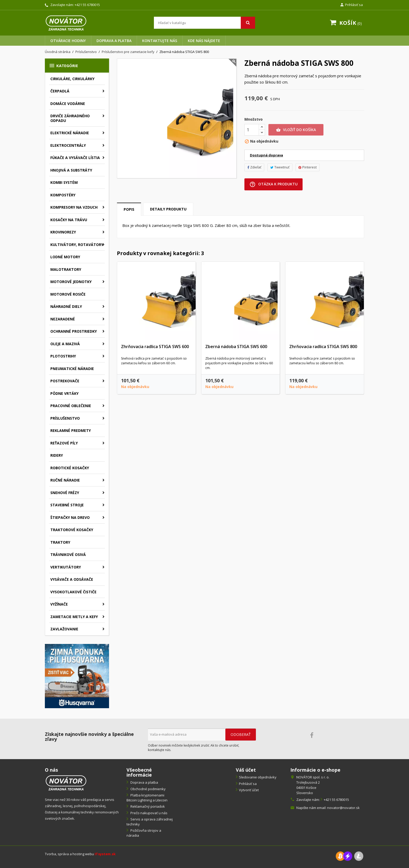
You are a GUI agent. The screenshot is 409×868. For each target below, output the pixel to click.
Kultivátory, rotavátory (77, 245)
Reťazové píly (64, 443)
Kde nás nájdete (204, 41)
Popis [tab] (129, 209)
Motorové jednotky (71, 282)
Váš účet (246, 770)
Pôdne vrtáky (64, 393)
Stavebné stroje (67, 505)
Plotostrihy (63, 356)
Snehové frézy (65, 493)
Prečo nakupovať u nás (149, 813)
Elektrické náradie (70, 133)
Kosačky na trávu (69, 220)
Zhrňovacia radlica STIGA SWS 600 (155, 347)
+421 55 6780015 (87, 5)
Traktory (60, 542)
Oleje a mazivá (65, 344)
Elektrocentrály (68, 145)
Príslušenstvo (65, 418)
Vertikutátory (66, 567)
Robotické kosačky (70, 468)
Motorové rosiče (68, 294)
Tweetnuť (280, 167)
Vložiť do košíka (296, 130)
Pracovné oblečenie (71, 406)
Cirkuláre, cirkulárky (72, 79)
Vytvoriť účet (249, 790)
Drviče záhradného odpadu (70, 118)
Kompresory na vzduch (74, 207)
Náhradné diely (66, 306)
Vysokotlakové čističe (73, 592)
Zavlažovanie (64, 629)
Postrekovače (65, 381)
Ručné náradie (65, 480)
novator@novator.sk (343, 808)
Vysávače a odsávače (72, 579)
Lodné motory (65, 257)
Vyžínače (59, 604)
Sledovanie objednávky (258, 777)
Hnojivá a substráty (71, 170)
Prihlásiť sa (248, 784)
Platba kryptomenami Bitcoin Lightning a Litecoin (147, 798)
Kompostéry (63, 195)
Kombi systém (64, 182)
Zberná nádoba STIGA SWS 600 (236, 347)
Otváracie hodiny (68, 41)
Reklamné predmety (71, 430)
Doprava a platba (114, 41)
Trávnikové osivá (68, 555)
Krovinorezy (63, 232)
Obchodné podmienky (148, 789)
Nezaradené (63, 319)
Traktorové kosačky (72, 530)
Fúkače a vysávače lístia (75, 158)
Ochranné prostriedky (74, 331)
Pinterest (308, 167)
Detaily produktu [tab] (168, 209)
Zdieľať (254, 167)
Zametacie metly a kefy (74, 617)
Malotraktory (66, 269)
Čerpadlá (60, 91)
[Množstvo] (252, 130)
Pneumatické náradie (72, 369)
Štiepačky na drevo (70, 517)
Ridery (57, 455)
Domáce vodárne (68, 104)
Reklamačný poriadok (147, 806)
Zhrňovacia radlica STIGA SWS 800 (323, 347)
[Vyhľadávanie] (204, 23)
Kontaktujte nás (160, 41)
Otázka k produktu (273, 184)
